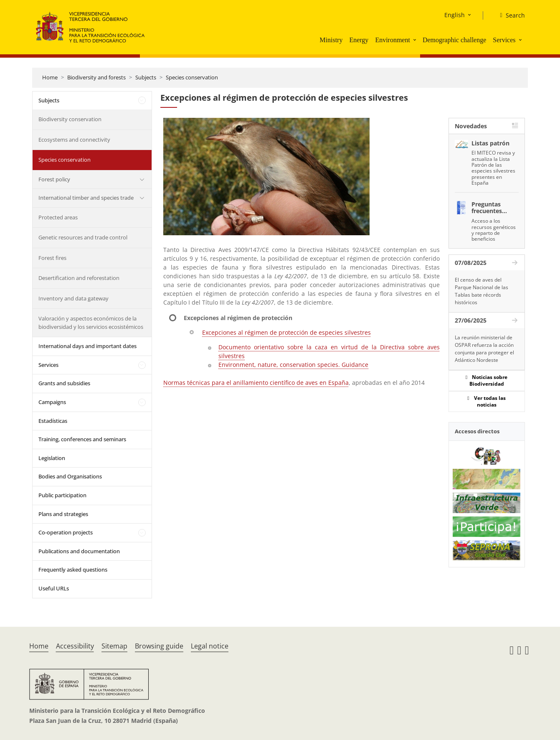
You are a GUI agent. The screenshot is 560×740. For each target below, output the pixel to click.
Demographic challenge (454, 40)
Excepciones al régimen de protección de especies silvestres (286, 332)
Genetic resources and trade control (83, 237)
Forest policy (54, 179)
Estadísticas (53, 421)
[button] (416, 40)
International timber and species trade (86, 198)
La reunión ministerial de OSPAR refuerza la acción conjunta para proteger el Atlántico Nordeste (484, 349)
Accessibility (75, 646)
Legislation (52, 458)
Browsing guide (159, 646)
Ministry (331, 40)
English (455, 15)
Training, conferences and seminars (82, 439)
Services (504, 40)
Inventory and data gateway (73, 298)
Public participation (62, 495)
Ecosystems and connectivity (74, 140)
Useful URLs (54, 588)
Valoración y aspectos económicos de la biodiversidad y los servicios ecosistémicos (91, 323)
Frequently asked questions (73, 570)
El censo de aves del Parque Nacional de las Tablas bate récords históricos (481, 291)
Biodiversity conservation (70, 119)
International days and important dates (87, 346)
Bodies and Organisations (70, 476)
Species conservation (192, 77)
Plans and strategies (63, 514)
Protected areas (58, 217)
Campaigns (52, 402)
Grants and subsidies (64, 383)
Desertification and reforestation (79, 278)
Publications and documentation (79, 551)
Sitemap (114, 646)
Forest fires (52, 258)
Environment (393, 40)
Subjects (146, 77)
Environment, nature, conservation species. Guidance (293, 365)
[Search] (509, 15)
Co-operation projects (66, 532)
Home (50, 77)
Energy (359, 40)
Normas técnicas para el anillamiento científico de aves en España (256, 383)
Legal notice (210, 646)
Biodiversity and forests (96, 77)
